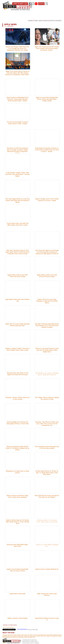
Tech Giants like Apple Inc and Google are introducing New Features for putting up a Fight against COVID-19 (47, 252)
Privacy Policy (26, 643)
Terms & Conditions (34, 643)
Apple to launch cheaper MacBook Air (47, 569)
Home (5, 26)
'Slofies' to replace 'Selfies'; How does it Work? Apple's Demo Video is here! (17, 349)
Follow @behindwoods (22, 629)
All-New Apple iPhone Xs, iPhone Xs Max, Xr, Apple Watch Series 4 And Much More (47, 473)
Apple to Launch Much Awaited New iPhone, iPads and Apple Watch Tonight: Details (47, 99)
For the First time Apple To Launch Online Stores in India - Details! (18, 123)
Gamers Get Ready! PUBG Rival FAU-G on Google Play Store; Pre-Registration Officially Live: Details (18, 48)
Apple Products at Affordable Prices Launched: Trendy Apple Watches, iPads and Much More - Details (17, 99)
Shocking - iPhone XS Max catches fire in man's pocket (18, 398)
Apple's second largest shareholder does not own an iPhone (17, 570)
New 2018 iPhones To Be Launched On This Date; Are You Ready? (47, 496)
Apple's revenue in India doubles (17, 618)
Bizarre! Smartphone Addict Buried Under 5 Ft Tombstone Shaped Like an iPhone (18, 448)
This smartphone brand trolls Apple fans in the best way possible (47, 447)
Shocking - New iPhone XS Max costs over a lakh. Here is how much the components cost (47, 424)
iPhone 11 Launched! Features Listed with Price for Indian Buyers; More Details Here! (47, 350)
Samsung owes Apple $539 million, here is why (18, 545)
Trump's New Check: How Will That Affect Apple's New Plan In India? (18, 224)
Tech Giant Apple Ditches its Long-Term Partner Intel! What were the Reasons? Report (18, 201)
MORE (59, 21)
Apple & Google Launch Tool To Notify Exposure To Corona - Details (47, 200)
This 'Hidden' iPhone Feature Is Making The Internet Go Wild (47, 398)
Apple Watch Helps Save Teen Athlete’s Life (17, 300)
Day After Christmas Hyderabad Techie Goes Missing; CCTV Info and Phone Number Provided (47, 326)
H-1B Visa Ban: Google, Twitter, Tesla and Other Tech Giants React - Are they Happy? (18, 174)
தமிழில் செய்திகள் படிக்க (20, 4)
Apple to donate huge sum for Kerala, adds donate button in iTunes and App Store (18, 522)
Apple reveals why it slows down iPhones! (47, 595)
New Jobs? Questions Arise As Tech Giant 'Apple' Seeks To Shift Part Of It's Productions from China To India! (17, 252)
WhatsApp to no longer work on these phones (18, 472)
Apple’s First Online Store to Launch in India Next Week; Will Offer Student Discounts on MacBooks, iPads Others (18, 73)
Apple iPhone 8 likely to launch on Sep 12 (47, 619)
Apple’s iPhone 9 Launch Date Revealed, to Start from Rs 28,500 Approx (47, 301)
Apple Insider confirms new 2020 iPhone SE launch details (18, 276)
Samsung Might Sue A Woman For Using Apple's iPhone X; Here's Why (17, 423)
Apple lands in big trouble (17, 594)
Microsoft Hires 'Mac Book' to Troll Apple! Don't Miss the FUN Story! (18, 374)
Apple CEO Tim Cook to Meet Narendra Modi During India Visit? (18, 325)
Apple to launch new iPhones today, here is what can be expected (17, 496)
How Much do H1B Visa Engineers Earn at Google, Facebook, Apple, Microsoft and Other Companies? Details (18, 151)
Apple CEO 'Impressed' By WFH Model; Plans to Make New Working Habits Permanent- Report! (47, 48)
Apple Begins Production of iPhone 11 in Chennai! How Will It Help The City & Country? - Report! (47, 150)
